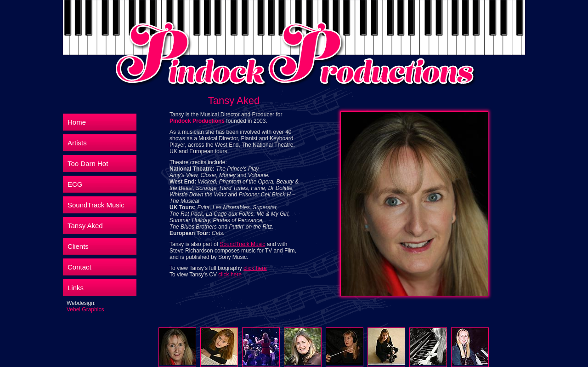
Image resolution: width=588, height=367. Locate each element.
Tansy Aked (85, 226)
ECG (75, 184)
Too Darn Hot (88, 163)
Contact (79, 267)
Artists (77, 143)
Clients (78, 246)
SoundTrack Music (96, 205)
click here (255, 268)
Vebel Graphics (85, 310)
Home (77, 122)
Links (76, 288)
